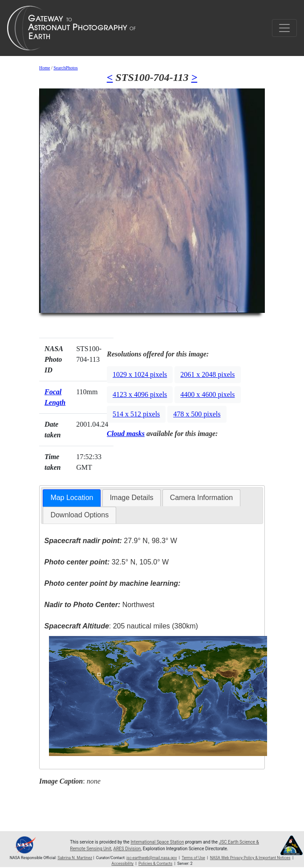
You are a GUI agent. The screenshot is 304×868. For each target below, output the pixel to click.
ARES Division (127, 849)
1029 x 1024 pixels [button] (140, 374)
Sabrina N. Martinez (75, 858)
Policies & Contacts (155, 864)
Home (45, 68)
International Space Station (157, 842)
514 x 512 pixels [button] (136, 414)
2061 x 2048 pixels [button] (207, 374)
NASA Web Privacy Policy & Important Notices (250, 858)
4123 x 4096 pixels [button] (140, 394)
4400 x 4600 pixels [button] (207, 394)
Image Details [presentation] (132, 498)
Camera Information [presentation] (201, 498)
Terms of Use (193, 858)
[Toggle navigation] (284, 28)
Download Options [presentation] (79, 515)
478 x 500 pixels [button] (197, 414)
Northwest (99, 605)
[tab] (72, 498)
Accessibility (122, 864)
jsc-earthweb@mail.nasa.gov (152, 858)
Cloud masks (126, 434)
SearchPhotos (65, 68)
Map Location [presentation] (72, 498)
